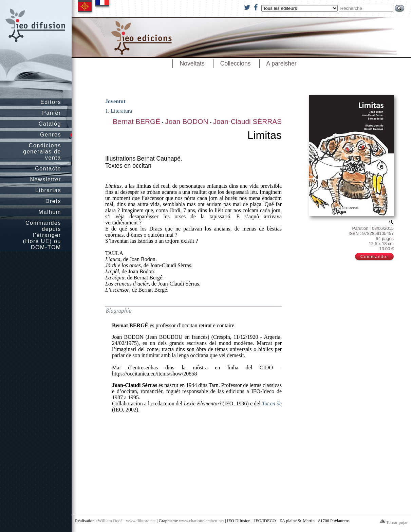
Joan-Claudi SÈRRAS (247, 121)
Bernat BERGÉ (136, 121)
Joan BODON (186, 121)
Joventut (115, 101)
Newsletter (45, 179)
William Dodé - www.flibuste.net (127, 521)
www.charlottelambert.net (201, 521)
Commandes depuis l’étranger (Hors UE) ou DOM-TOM (42, 235)
